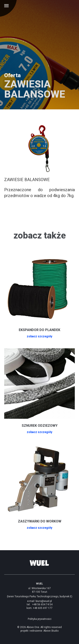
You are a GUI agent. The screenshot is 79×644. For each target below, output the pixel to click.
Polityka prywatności (40, 619)
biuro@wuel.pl (44, 601)
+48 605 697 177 (43, 608)
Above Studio (51, 631)
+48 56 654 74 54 (42, 604)
